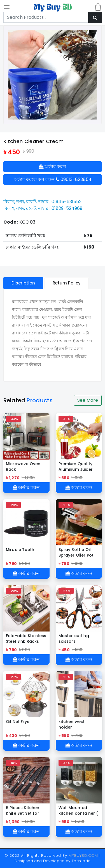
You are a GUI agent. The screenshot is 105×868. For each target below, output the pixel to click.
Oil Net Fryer (18, 722)
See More (88, 400)
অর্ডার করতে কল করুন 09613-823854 (53, 179)
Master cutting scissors (74, 639)
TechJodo (81, 861)
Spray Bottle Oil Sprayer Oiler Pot (76, 552)
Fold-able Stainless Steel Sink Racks (26, 639)
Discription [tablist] (23, 283)
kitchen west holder (72, 724)
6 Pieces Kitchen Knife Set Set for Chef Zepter (23, 810)
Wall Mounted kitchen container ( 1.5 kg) (78, 810)
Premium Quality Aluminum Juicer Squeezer (76, 467)
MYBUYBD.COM (84, 856)
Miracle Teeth (20, 550)
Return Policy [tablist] (67, 283)
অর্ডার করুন (53, 167)
